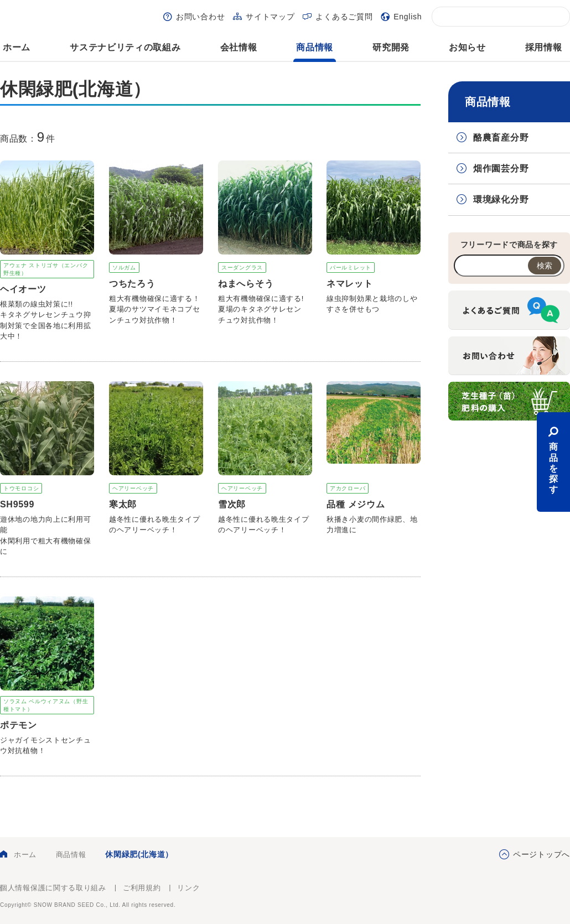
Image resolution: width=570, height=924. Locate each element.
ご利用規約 (142, 888)
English (408, 17)
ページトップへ (541, 854)
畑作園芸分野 (501, 168)
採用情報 (544, 47)
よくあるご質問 (344, 17)
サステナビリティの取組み (125, 47)
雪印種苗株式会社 (539, 896)
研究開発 (391, 47)
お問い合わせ (200, 17)
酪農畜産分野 (501, 137)
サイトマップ (270, 17)
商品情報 (315, 47)
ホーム (17, 47)
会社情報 (239, 47)
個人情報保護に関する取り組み (53, 888)
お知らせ (467, 47)
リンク (188, 888)
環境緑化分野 (501, 199)
